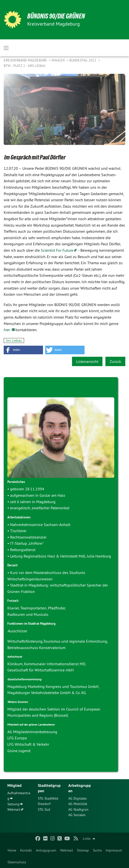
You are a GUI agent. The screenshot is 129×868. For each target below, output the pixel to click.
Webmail (67, 850)
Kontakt (26, 850)
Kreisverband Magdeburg (26, 60)
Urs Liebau (14, 341)
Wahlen (59, 60)
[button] (23, 350)
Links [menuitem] (87, 838)
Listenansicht (87, 361)
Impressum (114, 850)
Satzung (13, 804)
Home (12, 850)
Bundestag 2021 (83, 60)
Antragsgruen (46, 850)
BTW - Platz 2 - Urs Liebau (25, 66)
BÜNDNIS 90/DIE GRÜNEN (56, 16)
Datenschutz (17, 862)
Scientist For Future (57, 250)
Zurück (115, 361)
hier (7, 330)
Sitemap (83, 850)
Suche (97, 850)
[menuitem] (12, 850)
